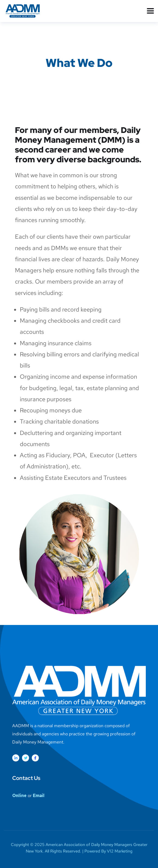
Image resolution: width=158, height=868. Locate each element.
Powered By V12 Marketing (108, 851)
